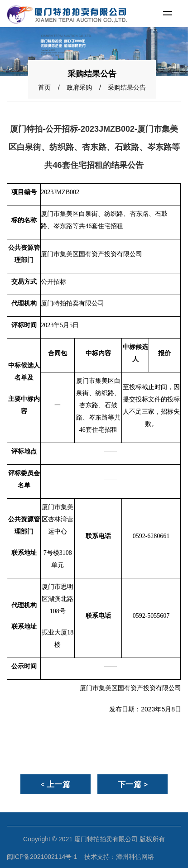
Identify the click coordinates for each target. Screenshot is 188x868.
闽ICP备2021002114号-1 (42, 857)
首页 (44, 87)
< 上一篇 (55, 784)
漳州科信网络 (135, 857)
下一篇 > (133, 784)
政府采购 (79, 87)
